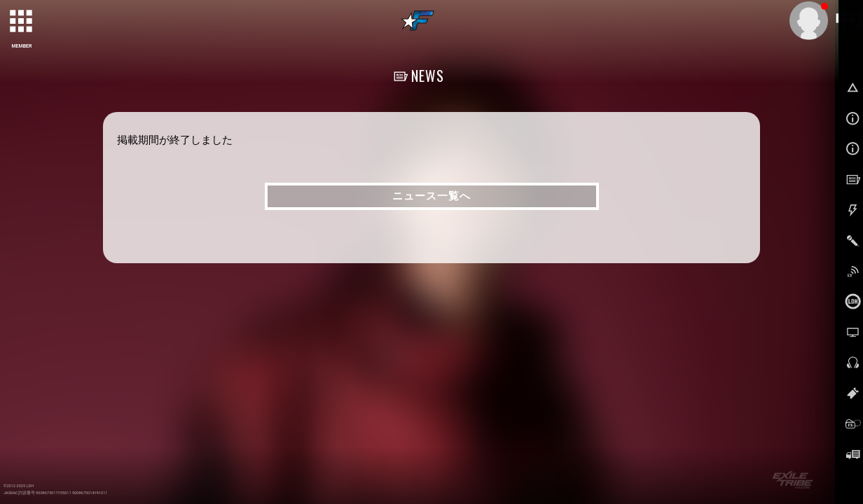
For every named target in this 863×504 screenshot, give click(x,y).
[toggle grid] (22, 22)
